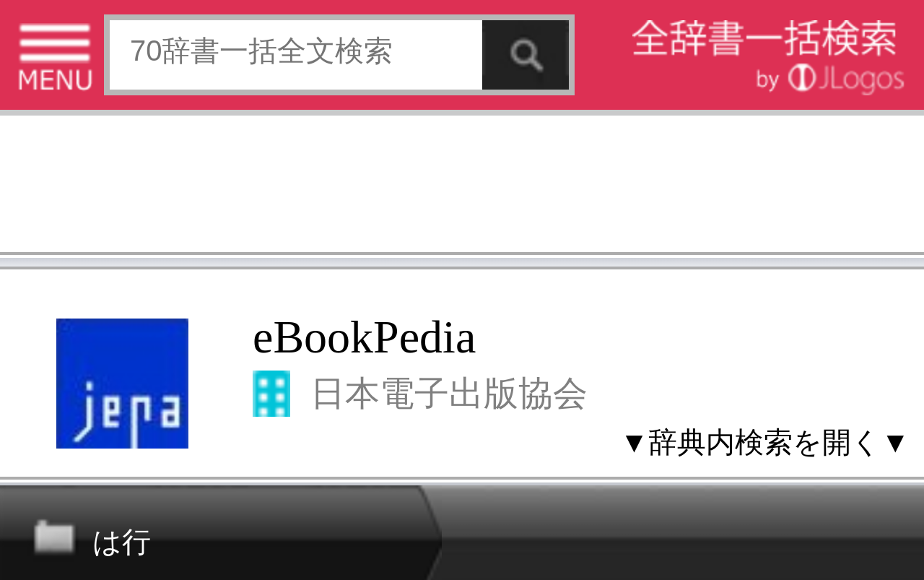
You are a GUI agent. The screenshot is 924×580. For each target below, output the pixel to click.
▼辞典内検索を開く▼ (765, 442)
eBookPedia (364, 337)
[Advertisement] (462, 188)
